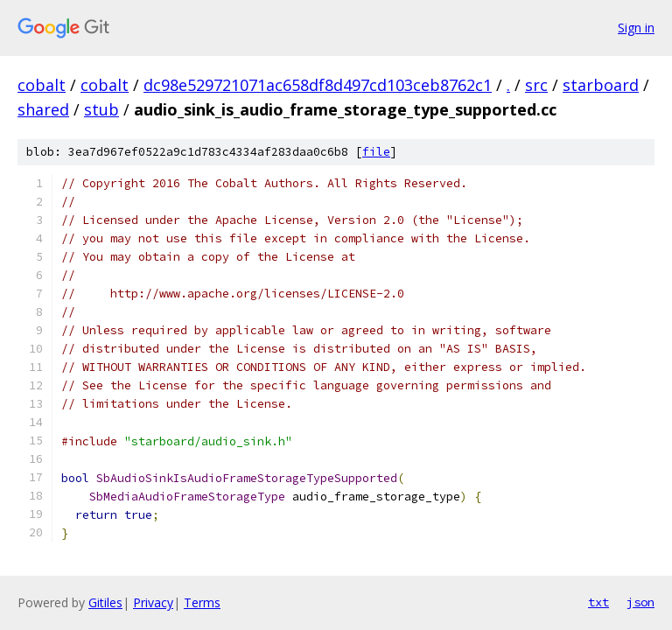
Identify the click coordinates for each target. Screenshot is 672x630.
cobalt (42, 85)
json (640, 602)
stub (101, 109)
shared (43, 109)
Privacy (153, 602)
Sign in (636, 28)
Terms (202, 602)
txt (598, 602)
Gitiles (105, 602)
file (376, 152)
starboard (601, 85)
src (536, 85)
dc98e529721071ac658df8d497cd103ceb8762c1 (318, 85)
